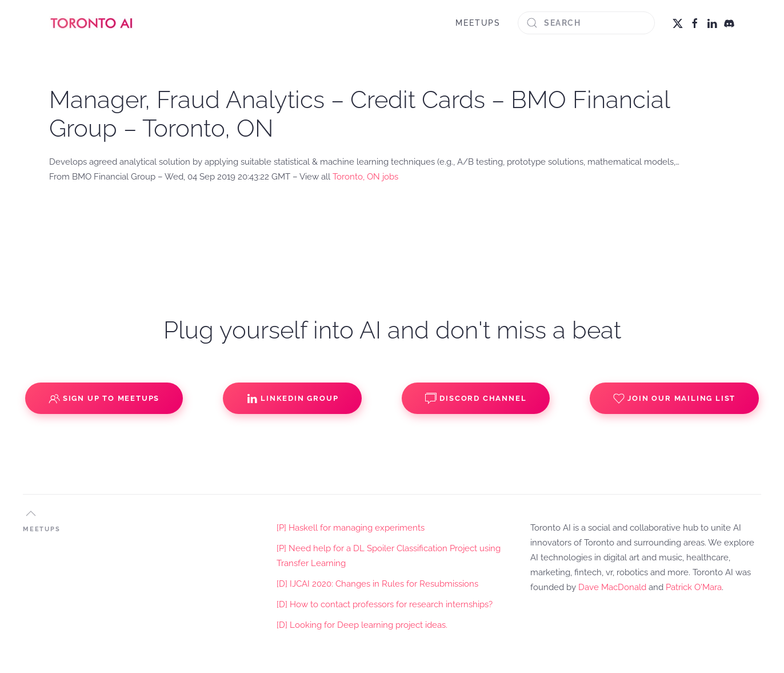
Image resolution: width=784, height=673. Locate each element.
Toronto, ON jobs (365, 177)
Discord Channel (476, 399)
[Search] (586, 23)
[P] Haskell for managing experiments (351, 528)
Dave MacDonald (612, 587)
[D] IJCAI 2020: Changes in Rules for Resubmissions (377, 584)
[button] (31, 513)
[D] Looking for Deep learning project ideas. (362, 625)
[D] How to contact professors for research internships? (385, 604)
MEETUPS (478, 23)
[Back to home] (92, 23)
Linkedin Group (292, 399)
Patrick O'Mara (694, 587)
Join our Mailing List (674, 399)
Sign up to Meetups (104, 399)
